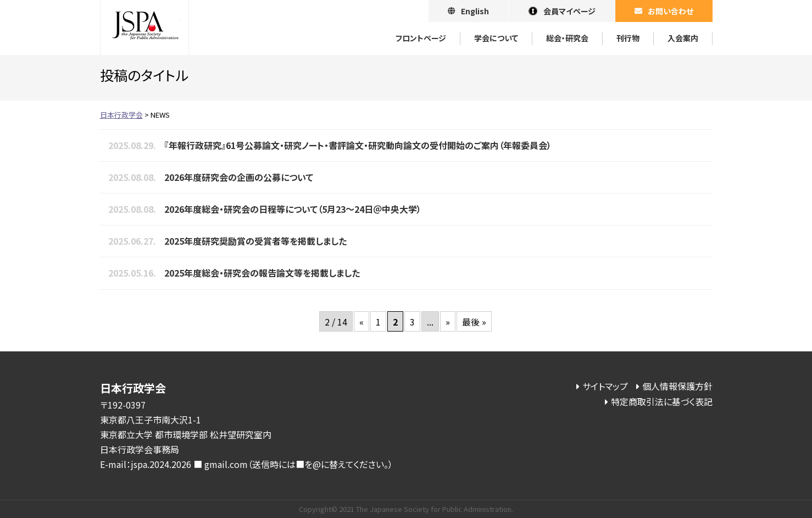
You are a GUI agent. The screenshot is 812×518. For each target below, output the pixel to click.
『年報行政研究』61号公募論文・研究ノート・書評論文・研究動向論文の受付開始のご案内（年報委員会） (358, 145)
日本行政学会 (144, 27)
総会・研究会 (567, 38)
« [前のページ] (361, 322)
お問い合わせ (671, 11)
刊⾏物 (628, 38)
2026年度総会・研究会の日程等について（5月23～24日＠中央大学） (293, 209)
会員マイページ (569, 11)
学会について (496, 38)
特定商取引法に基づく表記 (662, 401)
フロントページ (421, 38)
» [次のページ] (448, 322)
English (475, 11)
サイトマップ (605, 386)
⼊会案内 (683, 38)
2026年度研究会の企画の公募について (239, 177)
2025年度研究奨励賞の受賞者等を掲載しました (255, 241)
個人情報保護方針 (677, 386)
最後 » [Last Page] (474, 322)
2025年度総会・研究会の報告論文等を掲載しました (262, 273)
